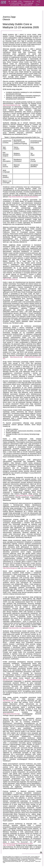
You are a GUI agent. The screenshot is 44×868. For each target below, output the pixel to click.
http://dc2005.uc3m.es (10, 279)
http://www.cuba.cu (9, 701)
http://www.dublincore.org (11, 105)
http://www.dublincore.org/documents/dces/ (23, 197)
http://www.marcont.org (11, 714)
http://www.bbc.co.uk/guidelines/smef (21, 628)
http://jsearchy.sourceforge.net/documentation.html (22, 680)
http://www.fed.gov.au (10, 568)
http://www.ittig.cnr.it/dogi (25, 495)
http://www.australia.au (28, 568)
